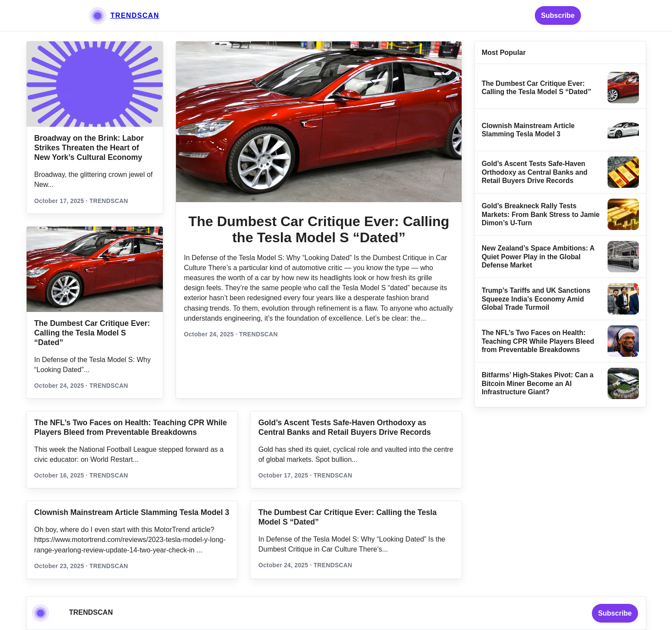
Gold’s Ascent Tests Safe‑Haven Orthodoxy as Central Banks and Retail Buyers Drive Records (535, 172)
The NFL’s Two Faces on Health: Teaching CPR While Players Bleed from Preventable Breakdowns (538, 341)
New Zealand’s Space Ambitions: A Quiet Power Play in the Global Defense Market (538, 257)
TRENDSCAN (135, 15)
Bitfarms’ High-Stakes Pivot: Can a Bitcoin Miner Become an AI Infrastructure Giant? (538, 383)
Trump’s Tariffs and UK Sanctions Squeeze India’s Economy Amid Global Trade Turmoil (536, 299)
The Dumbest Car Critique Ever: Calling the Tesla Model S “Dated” (92, 333)
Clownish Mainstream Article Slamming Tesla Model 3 (132, 512)
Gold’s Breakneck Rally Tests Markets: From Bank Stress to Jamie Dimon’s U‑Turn (541, 214)
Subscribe (558, 15)
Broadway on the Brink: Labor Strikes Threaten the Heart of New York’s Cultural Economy (89, 148)
